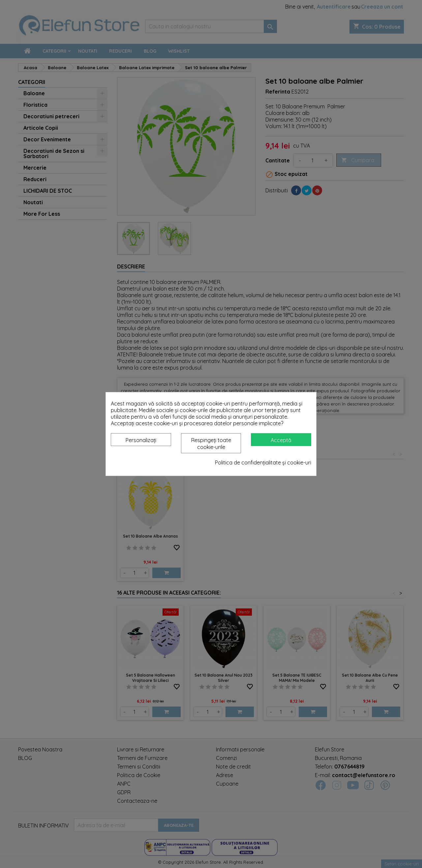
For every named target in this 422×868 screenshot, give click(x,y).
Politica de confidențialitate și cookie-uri (263, 462)
